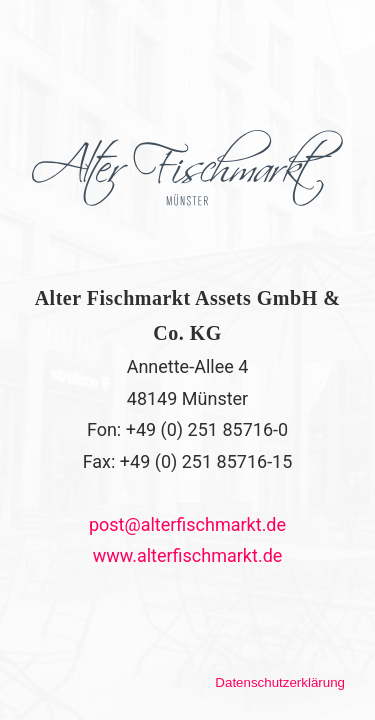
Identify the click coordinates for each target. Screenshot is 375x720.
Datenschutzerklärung (280, 682)
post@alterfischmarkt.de (187, 524)
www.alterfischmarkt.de (188, 555)
